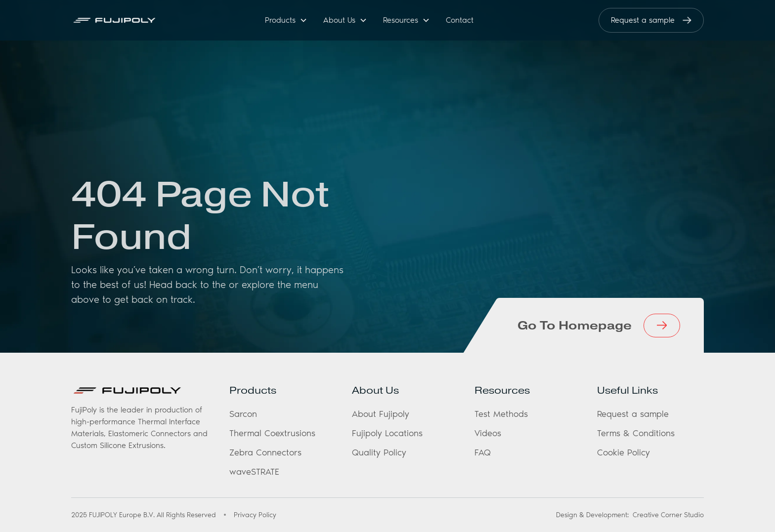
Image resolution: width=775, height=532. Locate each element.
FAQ (483, 452)
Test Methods (501, 414)
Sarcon (243, 414)
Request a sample (633, 414)
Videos (488, 433)
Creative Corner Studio (668, 515)
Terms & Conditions (636, 433)
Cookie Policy (624, 452)
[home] (125, 20)
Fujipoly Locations (387, 433)
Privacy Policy (255, 515)
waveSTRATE (254, 472)
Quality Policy (379, 452)
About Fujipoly (381, 414)
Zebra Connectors (265, 452)
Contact (460, 20)
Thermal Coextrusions (272, 433)
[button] (286, 20)
